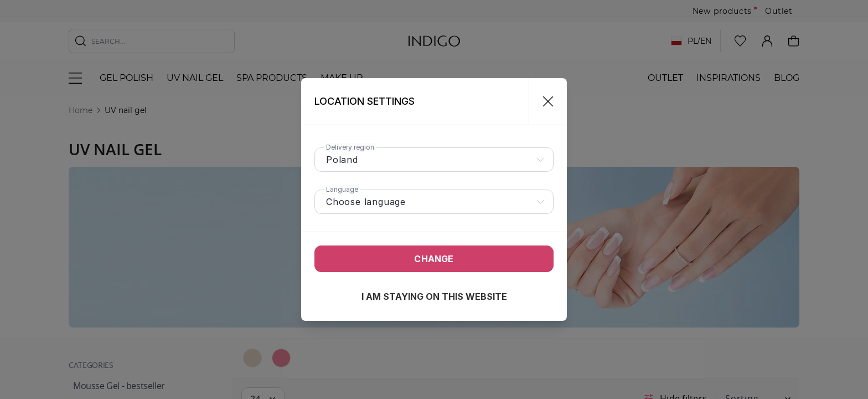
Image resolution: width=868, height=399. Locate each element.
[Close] (543, 101)
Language (342, 189)
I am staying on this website (434, 296)
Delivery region (350, 147)
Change (434, 259)
